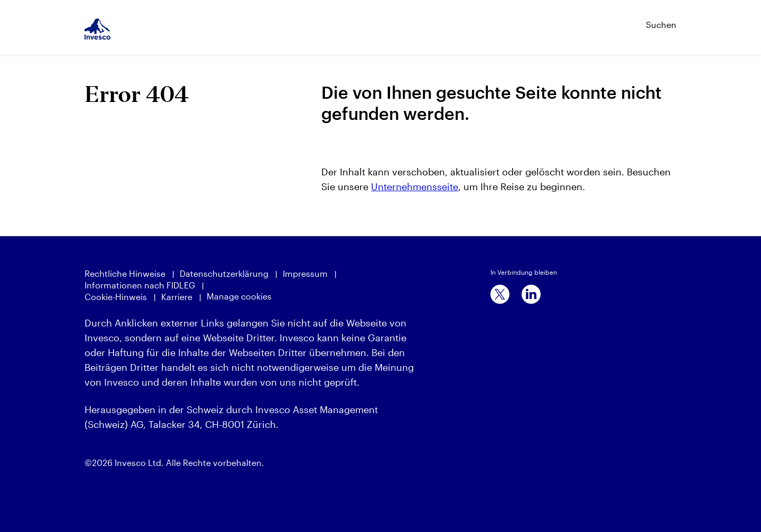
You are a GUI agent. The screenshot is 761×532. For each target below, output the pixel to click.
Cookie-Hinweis (116, 297)
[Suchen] (637, 20)
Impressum (305, 273)
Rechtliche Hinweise (125, 273)
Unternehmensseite (415, 186)
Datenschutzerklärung (224, 273)
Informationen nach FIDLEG (140, 285)
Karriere (177, 297)
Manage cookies (239, 296)
